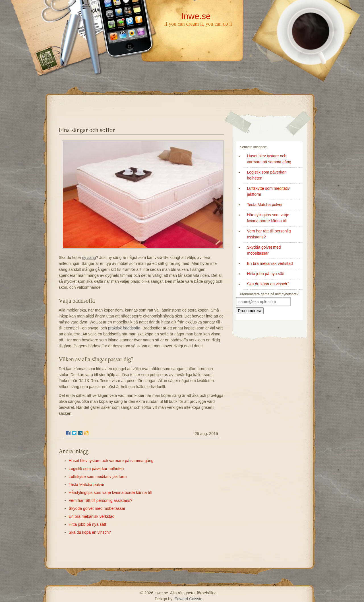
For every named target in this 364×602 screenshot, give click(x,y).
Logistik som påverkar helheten (96, 469)
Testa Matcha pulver (87, 485)
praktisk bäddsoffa (124, 328)
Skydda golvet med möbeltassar (97, 508)
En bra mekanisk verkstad (92, 516)
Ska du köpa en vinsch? (90, 532)
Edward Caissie (188, 599)
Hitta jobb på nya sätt (88, 524)
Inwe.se (196, 16)
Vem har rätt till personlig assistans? (101, 500)
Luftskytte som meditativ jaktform (98, 477)
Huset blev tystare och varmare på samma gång (111, 461)
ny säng (89, 257)
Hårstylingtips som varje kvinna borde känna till (110, 492)
